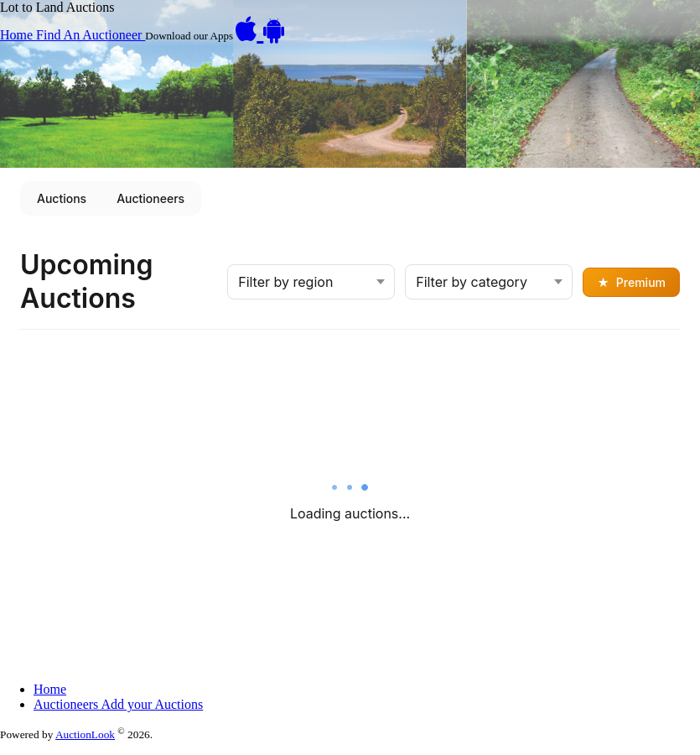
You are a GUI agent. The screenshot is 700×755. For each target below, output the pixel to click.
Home (18, 35)
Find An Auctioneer (91, 35)
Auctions (62, 198)
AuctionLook (85, 734)
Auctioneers (150, 198)
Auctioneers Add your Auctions (118, 704)
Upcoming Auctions (86, 281)
